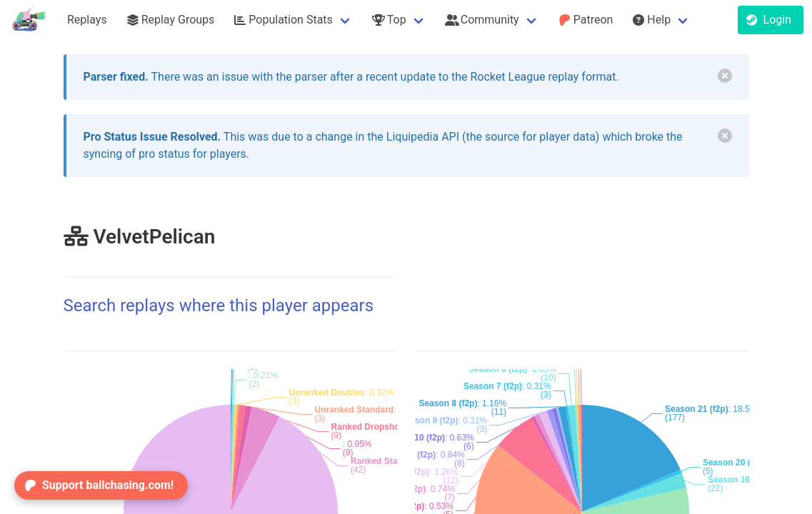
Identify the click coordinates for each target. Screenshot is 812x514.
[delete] (725, 76)
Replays (87, 20)
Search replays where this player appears (219, 306)
